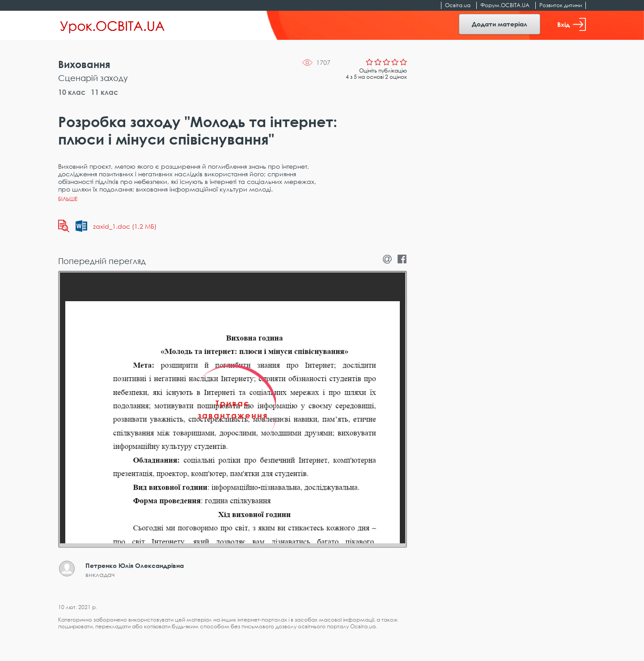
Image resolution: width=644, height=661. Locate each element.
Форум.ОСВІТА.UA (505, 5)
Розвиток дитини (561, 5)
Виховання (84, 64)
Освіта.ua (458, 5)
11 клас (104, 92)
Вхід (572, 24)
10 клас (72, 92)
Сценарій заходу (93, 78)
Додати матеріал (500, 24)
